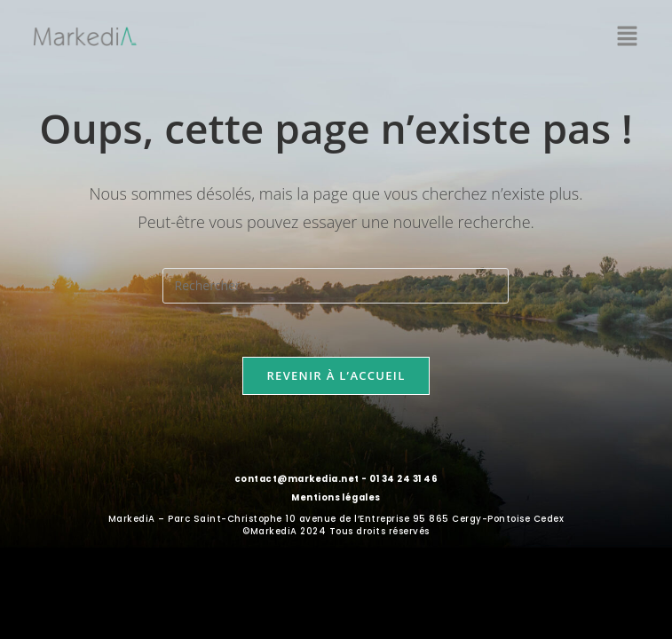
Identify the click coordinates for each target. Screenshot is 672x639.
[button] (628, 36)
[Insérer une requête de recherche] (336, 286)
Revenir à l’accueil (336, 375)
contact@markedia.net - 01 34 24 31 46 (336, 479)
